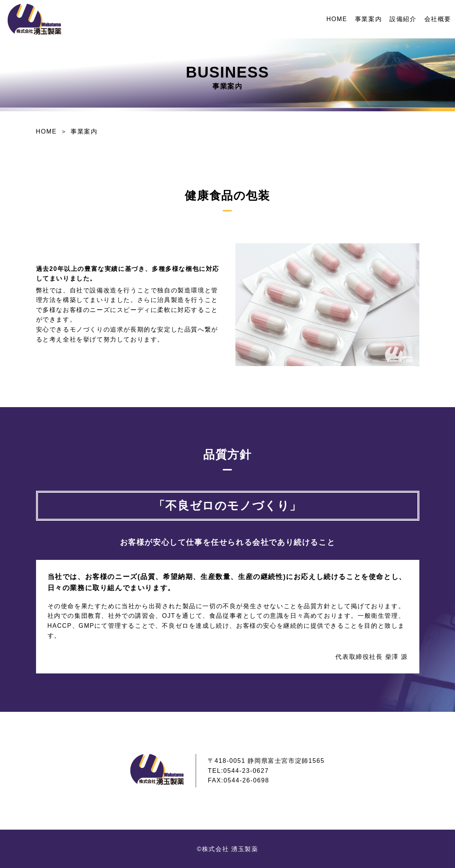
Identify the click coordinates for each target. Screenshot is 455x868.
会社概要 (438, 19)
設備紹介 (403, 19)
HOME (337, 19)
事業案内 (368, 19)
